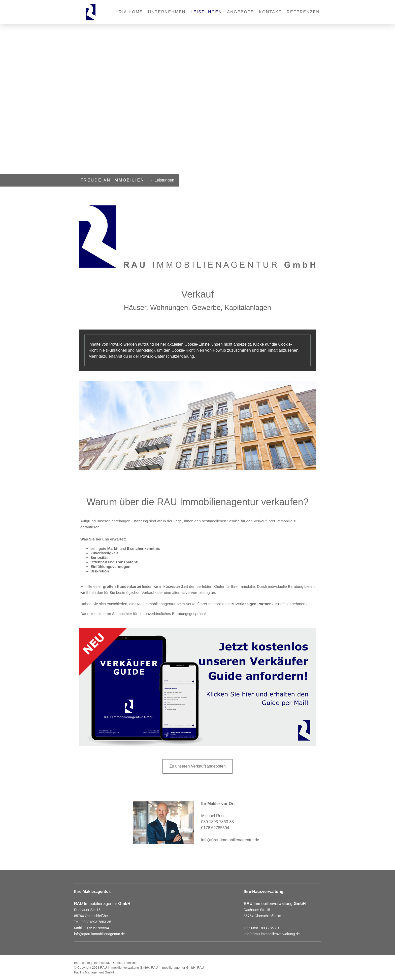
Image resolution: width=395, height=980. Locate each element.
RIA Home (131, 12)
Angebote (240, 12)
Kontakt (270, 12)
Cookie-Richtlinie (125, 963)
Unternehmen (167, 12)
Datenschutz (102, 963)
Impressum (82, 963)
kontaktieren (101, 614)
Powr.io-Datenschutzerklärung (167, 356)
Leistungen (206, 12)
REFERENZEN (303, 12)
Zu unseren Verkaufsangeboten (197, 766)
